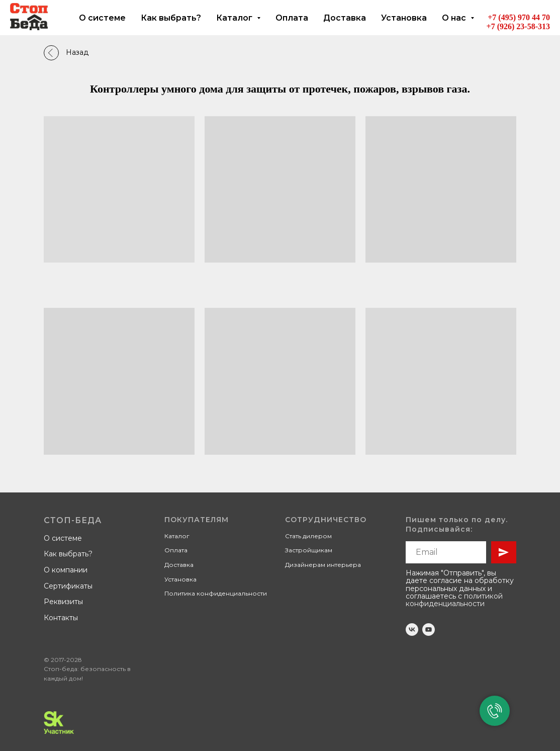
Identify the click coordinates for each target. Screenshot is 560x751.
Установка (404, 18)
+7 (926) (502, 26)
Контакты (61, 618)
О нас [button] (455, 18)
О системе (102, 18)
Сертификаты (68, 586)
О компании (66, 570)
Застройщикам (309, 550)
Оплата (292, 18)
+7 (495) (503, 17)
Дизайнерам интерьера (323, 565)
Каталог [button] (235, 18)
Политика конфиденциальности (216, 593)
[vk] (412, 630)
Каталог (177, 536)
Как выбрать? (171, 18)
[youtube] (429, 630)
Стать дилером (308, 536)
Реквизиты (63, 602)
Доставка (345, 18)
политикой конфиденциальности (454, 600)
